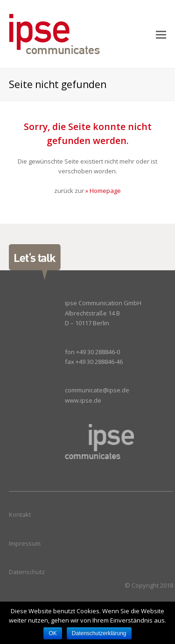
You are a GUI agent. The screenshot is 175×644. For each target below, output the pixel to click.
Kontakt (20, 514)
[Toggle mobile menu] (161, 34)
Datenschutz (27, 572)
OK (52, 633)
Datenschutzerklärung (99, 633)
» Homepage (103, 191)
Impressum (25, 543)
